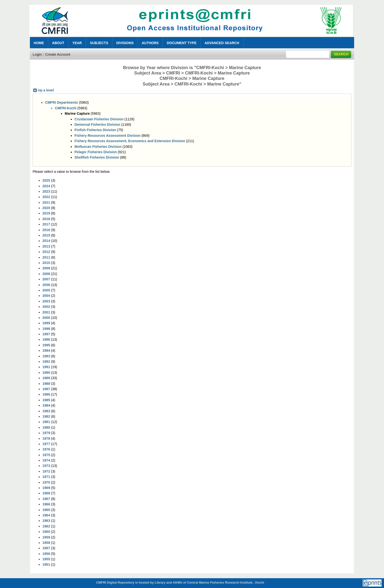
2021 (46, 202)
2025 (46, 180)
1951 (46, 564)
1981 (46, 422)
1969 (46, 488)
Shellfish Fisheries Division (97, 157)
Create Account (58, 54)
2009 (46, 268)
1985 (46, 400)
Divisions (125, 43)
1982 (46, 416)
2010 (46, 263)
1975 (46, 455)
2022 (46, 197)
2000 (46, 318)
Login (37, 54)
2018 (46, 219)
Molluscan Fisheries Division (98, 147)
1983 (46, 411)
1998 (46, 329)
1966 (46, 504)
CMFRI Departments (61, 102)
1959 (46, 537)
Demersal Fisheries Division (97, 125)
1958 (46, 543)
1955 (46, 559)
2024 (46, 186)
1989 (46, 378)
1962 (46, 526)
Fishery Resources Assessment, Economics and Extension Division (130, 141)
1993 (46, 356)
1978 (46, 438)
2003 (46, 301)
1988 (46, 384)
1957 (46, 548)
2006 (46, 285)
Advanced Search (222, 43)
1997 (46, 334)
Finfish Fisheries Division (95, 130)
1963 (46, 521)
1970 (46, 482)
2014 (46, 241)
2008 (46, 274)
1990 (46, 373)
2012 (46, 252)
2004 (46, 296)
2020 (46, 208)
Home (39, 43)
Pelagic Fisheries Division (96, 152)
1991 (46, 367)
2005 (46, 290)
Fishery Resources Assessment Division (108, 136)
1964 (46, 515)
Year (77, 43)
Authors (150, 43)
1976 (46, 449)
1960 (46, 532)
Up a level (46, 90)
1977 (46, 444)
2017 (46, 224)
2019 (46, 213)
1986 (46, 394)
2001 (46, 312)
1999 (46, 323)
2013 (46, 246)
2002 (46, 307)
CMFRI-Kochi (66, 108)
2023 (46, 191)
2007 (46, 279)
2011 (46, 257)
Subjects (99, 43)
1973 (46, 466)
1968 (46, 493)
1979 (46, 433)
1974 (46, 460)
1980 (46, 427)
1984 (46, 405)
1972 (46, 471)
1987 (46, 389)
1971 (46, 477)
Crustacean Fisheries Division (99, 119)
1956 (46, 554)
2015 (46, 235)
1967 (46, 499)
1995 (46, 345)
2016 (46, 230)
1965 (46, 510)
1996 (46, 339)
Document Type (182, 43)
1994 (46, 350)
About (58, 43)
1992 (46, 362)
